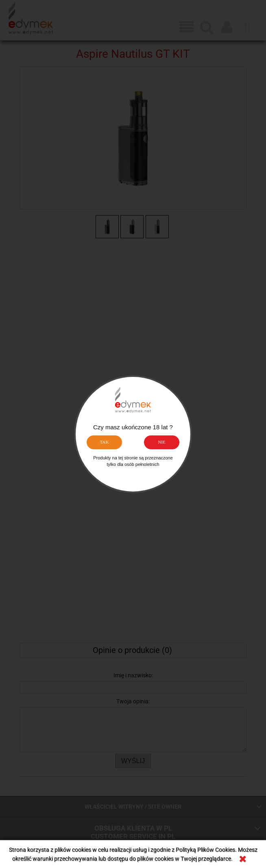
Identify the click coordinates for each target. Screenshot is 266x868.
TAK (104, 442)
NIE (162, 442)
